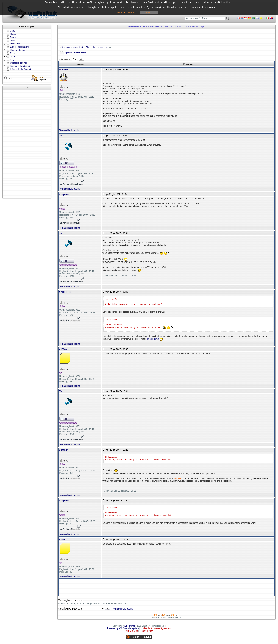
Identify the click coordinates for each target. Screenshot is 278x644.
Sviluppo (14, 56)
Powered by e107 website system (123, 628)
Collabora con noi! (19, 63)
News (13, 41)
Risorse (14, 53)
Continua (149, 13)
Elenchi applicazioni (19, 47)
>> (81, 59)
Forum (13, 37)
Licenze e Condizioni (20, 66)
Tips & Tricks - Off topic (194, 26)
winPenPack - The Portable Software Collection (150, 26)
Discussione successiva (97, 47)
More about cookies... (127, 13)
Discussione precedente (73, 47)
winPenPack (130, 626)
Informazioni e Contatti (21, 69)
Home (13, 34)
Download (15, 44)
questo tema (153, 339)
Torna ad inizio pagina (70, 130)
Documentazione (18, 50)
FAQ (12, 60)
